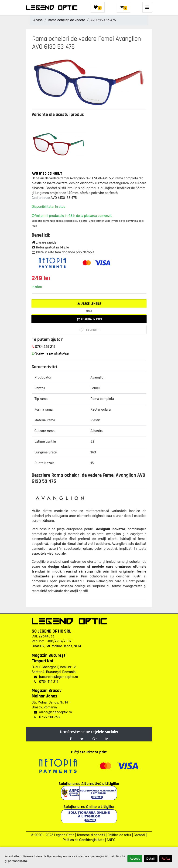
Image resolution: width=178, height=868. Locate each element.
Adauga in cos (89, 319)
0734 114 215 (46, 682)
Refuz (166, 859)
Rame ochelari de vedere (66, 20)
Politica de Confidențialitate (84, 840)
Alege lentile (89, 304)
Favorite (89, 330)
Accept (135, 859)
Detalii (151, 859)
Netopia (88, 252)
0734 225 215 (44, 347)
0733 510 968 (47, 717)
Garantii (140, 835)
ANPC (111, 840)
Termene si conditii (91, 835)
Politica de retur (119, 835)
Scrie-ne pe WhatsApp (50, 354)
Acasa (38, 20)
